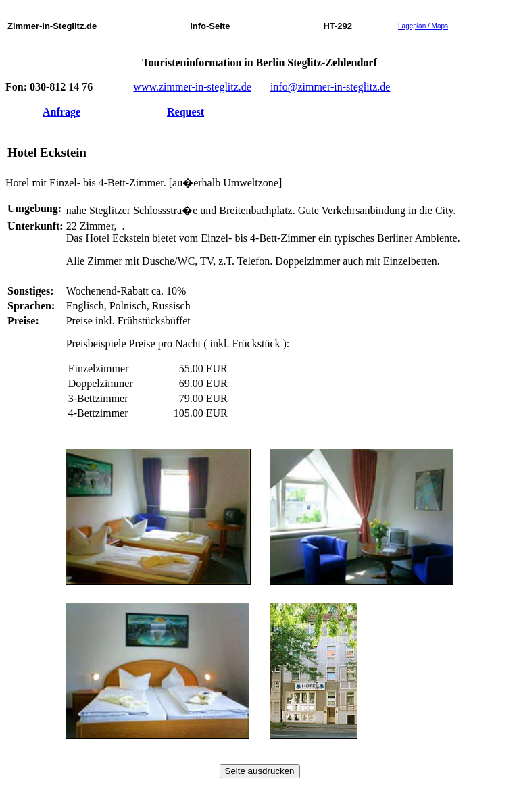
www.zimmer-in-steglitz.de (192, 87)
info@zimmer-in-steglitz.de (330, 87)
